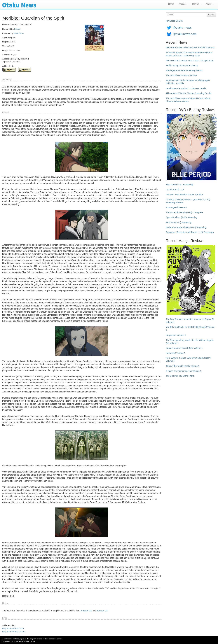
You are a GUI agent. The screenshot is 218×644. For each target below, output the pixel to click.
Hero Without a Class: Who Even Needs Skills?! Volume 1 (188, 359)
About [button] (209, 4)
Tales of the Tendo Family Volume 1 (183, 366)
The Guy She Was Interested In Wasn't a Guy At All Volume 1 (190, 321)
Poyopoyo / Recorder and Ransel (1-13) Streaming (190, 232)
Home (171, 4)
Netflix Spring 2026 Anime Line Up (182, 65)
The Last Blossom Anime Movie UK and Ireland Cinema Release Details (188, 100)
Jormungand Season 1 (177, 207)
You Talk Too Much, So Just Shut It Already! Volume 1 (190, 329)
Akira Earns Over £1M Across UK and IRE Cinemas (190, 47)
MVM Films (19, 33)
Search (211, 15)
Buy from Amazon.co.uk (14, 632)
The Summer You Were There (180, 376)
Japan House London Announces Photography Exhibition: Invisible (188, 82)
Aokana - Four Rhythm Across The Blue (185, 194)
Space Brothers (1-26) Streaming (181, 217)
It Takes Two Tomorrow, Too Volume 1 (184, 371)
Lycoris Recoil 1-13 (175, 189)
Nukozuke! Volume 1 (176, 353)
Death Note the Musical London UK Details (186, 88)
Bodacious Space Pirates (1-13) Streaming (186, 227)
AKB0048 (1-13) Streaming (179, 222)
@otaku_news (182, 28)
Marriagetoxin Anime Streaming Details (184, 70)
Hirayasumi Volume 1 (176, 335)
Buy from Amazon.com (13, 628)
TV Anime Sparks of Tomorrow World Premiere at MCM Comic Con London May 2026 (189, 54)
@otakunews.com (185, 34)
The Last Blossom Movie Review (181, 75)
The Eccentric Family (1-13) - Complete (184, 212)
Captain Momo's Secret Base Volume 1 (184, 348)
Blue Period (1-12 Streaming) (180, 185)
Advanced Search (174, 21)
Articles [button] (183, 4)
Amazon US (86, 611)
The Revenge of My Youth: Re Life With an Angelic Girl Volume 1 (190, 342)
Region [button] (197, 4)
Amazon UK (102, 611)
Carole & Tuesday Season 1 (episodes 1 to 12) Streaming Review (188, 201)
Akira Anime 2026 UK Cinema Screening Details (189, 93)
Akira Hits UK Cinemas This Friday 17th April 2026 (190, 61)
